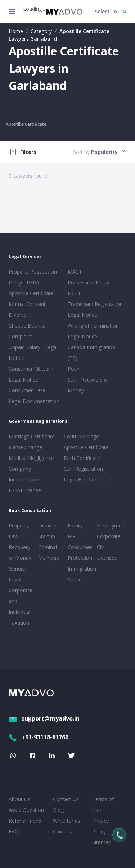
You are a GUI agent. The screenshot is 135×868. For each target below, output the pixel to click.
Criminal (48, 547)
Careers (62, 832)
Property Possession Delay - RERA (33, 277)
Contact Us (66, 799)
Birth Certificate (82, 458)
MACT (75, 272)
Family (75, 526)
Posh (74, 369)
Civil (101, 547)
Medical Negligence (31, 458)
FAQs (15, 832)
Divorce (47, 526)
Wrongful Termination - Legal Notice (95, 331)
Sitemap (102, 842)
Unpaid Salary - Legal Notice (33, 353)
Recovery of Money (20, 552)
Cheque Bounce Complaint (27, 331)
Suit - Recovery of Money (88, 385)
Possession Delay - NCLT (90, 288)
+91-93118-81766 (39, 737)
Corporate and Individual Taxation (21, 606)
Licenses (107, 558)
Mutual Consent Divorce (27, 309)
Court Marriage (81, 436)
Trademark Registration (95, 304)
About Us (19, 799)
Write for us (67, 821)
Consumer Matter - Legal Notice (31, 374)
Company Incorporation (24, 474)
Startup (47, 536)
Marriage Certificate (32, 436)
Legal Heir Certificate (88, 479)
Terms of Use (103, 805)
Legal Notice (82, 315)
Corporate (109, 536)
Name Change (25, 447)
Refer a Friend (25, 821)
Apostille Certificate (26, 124)
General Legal (18, 574)
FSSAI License (25, 490)
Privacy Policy (100, 826)
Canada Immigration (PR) (91, 353)
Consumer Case (27, 390)
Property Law (19, 531)
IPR (72, 536)
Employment (110, 526)
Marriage (49, 558)
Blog (58, 810)
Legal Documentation (34, 401)
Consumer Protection (80, 552)
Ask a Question (26, 810)
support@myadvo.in (44, 718)
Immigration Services (81, 574)
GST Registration (83, 469)
